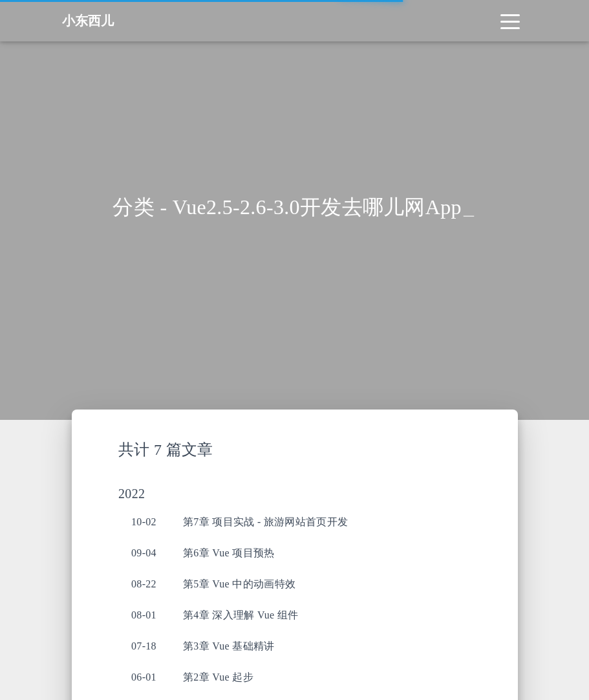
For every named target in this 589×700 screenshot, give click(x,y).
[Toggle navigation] (510, 21)
